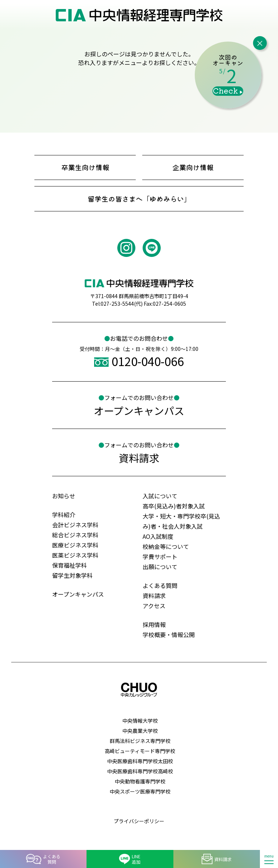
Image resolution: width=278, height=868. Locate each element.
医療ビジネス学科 (75, 545)
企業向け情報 (193, 167)
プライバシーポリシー (139, 821)
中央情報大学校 (140, 721)
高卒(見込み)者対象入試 (174, 506)
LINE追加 (130, 859)
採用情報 (154, 624)
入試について (160, 496)
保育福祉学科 (69, 565)
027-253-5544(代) (122, 304)
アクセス (154, 606)
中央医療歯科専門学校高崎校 (140, 771)
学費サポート (160, 557)
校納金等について (166, 546)
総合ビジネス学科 (75, 535)
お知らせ (64, 496)
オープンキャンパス (78, 594)
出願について (160, 567)
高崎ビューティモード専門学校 (140, 751)
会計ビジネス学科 (75, 525)
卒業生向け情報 (85, 167)
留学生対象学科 (72, 575)
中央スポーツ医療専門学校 (140, 791)
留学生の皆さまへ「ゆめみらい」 (139, 199)
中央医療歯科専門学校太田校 (140, 761)
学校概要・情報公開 (169, 635)
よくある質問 (160, 585)
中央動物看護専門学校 (140, 781)
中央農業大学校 (140, 731)
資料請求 (154, 596)
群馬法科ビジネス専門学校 (140, 741)
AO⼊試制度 (158, 536)
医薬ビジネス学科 (75, 555)
